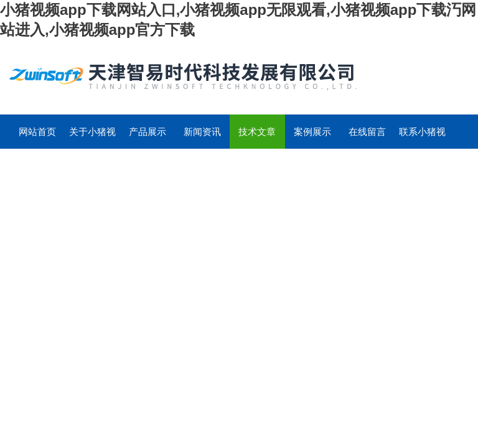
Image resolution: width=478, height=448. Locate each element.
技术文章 (257, 132)
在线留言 (367, 132)
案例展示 (312, 132)
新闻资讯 (202, 132)
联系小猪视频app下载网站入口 (422, 138)
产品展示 (148, 132)
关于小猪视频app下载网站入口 (92, 138)
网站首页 (37, 132)
